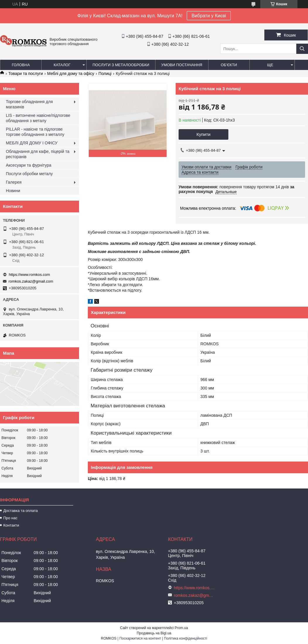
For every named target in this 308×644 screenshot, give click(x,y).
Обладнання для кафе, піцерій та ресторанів (38, 154)
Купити (203, 134)
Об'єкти (229, 65)
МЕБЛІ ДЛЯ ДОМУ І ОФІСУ (32, 143)
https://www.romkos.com (29, 275)
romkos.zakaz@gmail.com (31, 281)
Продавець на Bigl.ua (154, 633)
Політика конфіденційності (186, 638)
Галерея (14, 182)
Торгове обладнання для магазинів (29, 104)
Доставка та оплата (20, 511)
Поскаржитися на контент (140, 638)
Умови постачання (182, 65)
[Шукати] (302, 49)
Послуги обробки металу (29, 174)
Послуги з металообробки (121, 65)
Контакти (11, 525)
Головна (21, 65)
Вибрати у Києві (209, 16)
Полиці (105, 74)
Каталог (62, 65)
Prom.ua (181, 628)
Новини (13, 191)
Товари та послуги (25, 74)
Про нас (10, 518)
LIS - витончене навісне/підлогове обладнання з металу (38, 118)
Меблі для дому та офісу (71, 74)
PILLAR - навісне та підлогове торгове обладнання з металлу (35, 132)
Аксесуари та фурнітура (29, 165)
